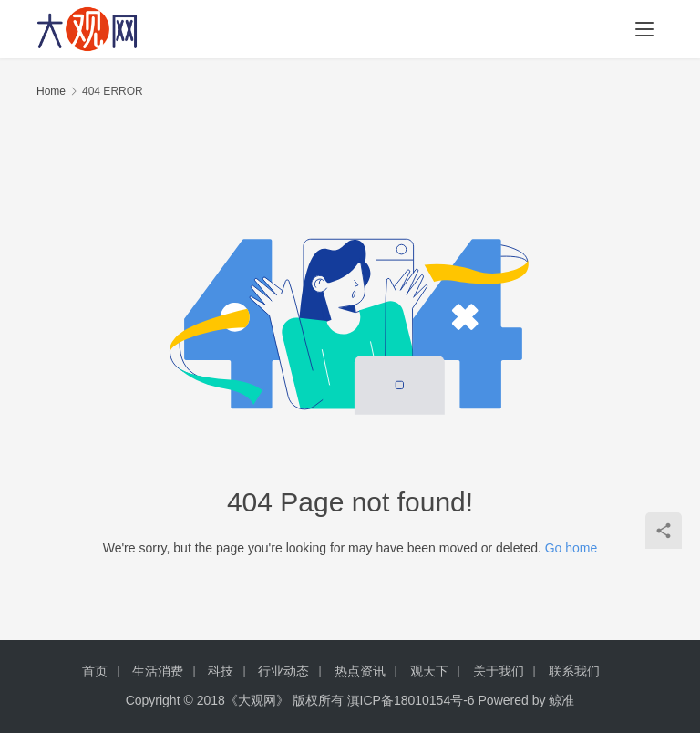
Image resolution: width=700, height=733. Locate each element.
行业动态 (283, 671)
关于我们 (499, 671)
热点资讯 (360, 671)
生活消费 (158, 671)
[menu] (644, 29)
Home (51, 91)
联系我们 (574, 671)
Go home (571, 548)
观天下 (429, 671)
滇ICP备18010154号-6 (411, 700)
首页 (95, 671)
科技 (221, 671)
